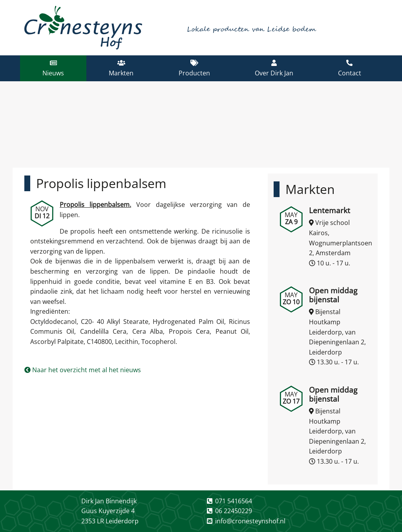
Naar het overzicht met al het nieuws (83, 370)
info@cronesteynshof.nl (250, 521)
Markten (310, 189)
